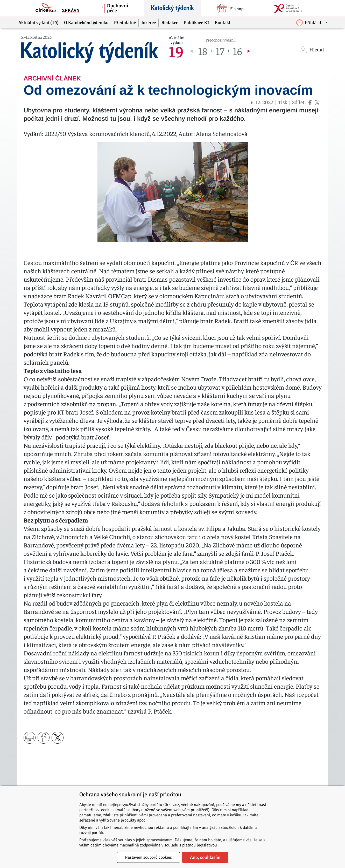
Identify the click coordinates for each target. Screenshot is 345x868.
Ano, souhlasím (205, 857)
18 (203, 51)
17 (220, 51)
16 (237, 51)
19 (176, 51)
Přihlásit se (312, 23)
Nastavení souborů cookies (148, 857)
